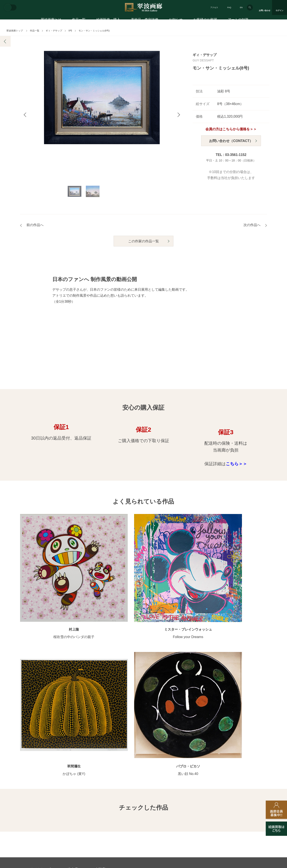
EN (241, 7)
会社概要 (36, 799)
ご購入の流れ (39, 741)
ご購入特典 (38, 734)
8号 (70, 31)
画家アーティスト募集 (71, 799)
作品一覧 (79, 21)
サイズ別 (100, 741)
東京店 (73, 695)
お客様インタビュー (243, 720)
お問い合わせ (40, 778)
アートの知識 (238, 21)
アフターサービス (81, 778)
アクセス (214, 7)
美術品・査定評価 (145, 21)
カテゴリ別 (102, 727)
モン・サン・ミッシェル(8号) (94, 31)
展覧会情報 (151, 720)
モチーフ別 (102, 734)
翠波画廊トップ (15, 31)
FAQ (229, 7)
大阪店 (100, 695)
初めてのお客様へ (42, 727)
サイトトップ (40, 695)
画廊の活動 (151, 727)
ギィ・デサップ (54, 31)
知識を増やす (240, 740)
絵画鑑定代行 (122, 778)
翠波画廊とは (51, 21)
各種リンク (209, 799)
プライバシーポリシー (172, 799)
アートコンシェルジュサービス (51, 720)
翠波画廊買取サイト (243, 799)
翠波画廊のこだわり (194, 720)
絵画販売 (37, 712)
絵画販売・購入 (108, 21)
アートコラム (239, 748)
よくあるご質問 (41, 748)
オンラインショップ (108, 748)
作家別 (99, 720)
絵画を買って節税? (243, 755)
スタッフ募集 (109, 799)
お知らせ (176, 21)
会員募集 (36, 755)
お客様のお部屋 (205, 21)
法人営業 (138, 799)
